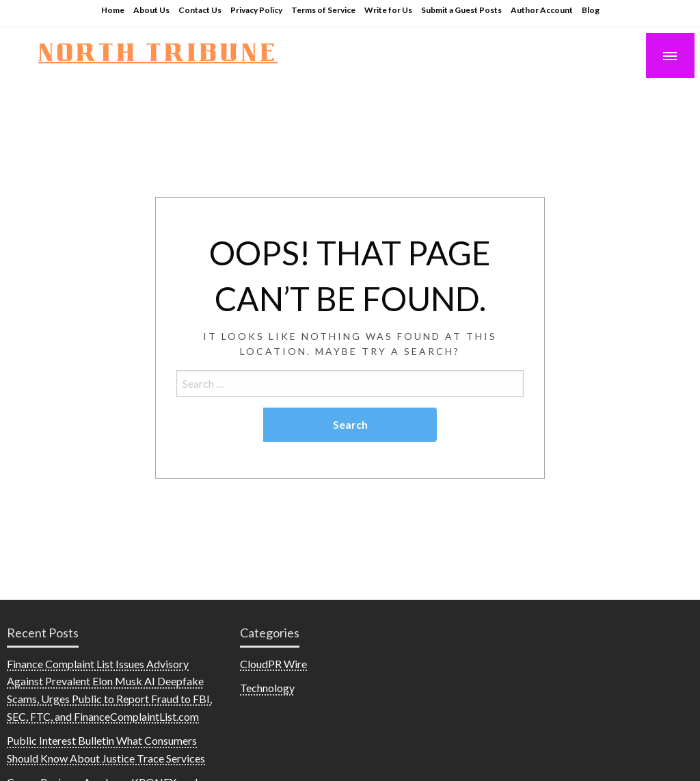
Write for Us (388, 10)
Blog (591, 10)
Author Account (542, 10)
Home (113, 10)
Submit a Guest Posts (461, 10)
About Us (151, 10)
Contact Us (200, 10)
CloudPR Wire (273, 664)
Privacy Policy (256, 10)
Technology (267, 688)
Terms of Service (323, 10)
